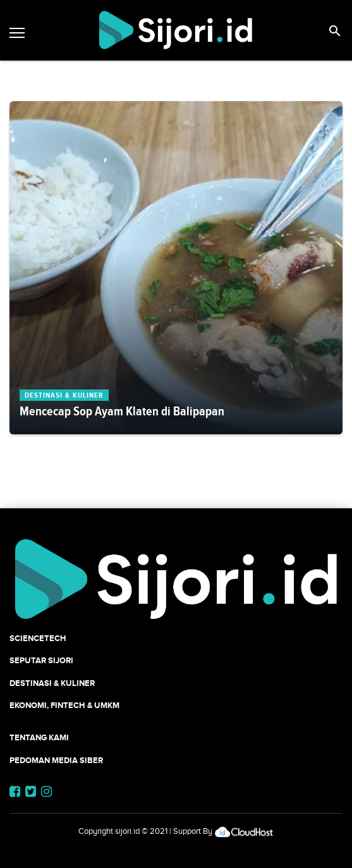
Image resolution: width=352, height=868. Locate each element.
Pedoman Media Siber (56, 760)
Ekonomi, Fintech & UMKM (64, 705)
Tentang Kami (39, 737)
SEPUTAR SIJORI (41, 660)
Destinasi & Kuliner (52, 683)
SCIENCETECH (38, 638)
